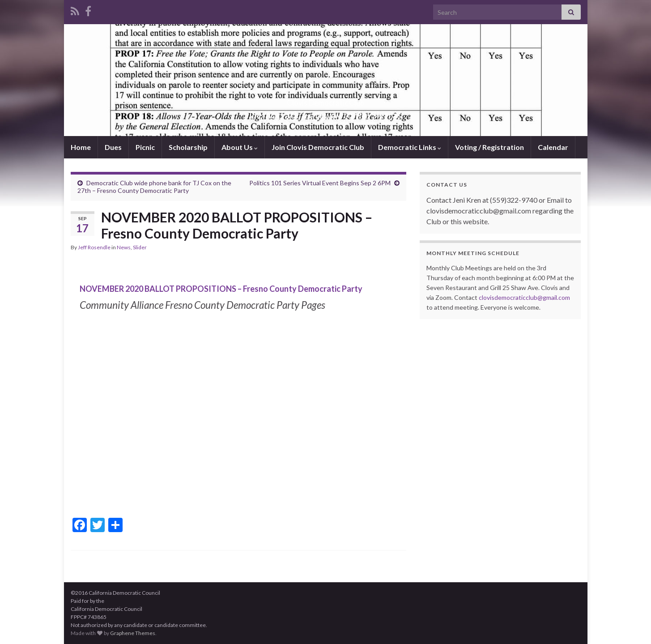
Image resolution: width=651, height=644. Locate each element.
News (124, 247)
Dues (113, 147)
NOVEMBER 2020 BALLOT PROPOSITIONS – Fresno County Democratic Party (221, 289)
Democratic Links (410, 147)
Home (81, 147)
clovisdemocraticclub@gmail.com (524, 297)
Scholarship (188, 147)
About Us (240, 147)
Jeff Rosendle (94, 247)
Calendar (553, 147)
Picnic (145, 147)
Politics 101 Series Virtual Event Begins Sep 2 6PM (320, 183)
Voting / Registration (489, 147)
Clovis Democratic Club (325, 100)
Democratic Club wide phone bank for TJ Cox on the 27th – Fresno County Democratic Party (154, 187)
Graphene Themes (133, 633)
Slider (140, 247)
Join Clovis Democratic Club (318, 147)
